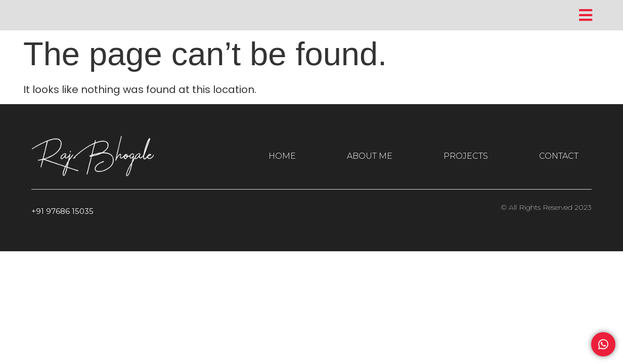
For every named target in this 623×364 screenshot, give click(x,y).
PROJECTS (466, 156)
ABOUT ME (370, 156)
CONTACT (559, 156)
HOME (282, 156)
